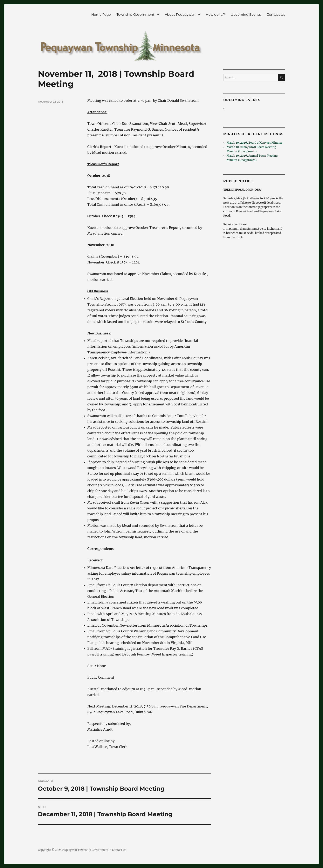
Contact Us (276, 15)
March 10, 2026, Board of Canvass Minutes (255, 143)
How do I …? (215, 15)
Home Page (101, 15)
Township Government (136, 15)
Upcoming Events (246, 15)
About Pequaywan (180, 15)
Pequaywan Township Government (85, 850)
